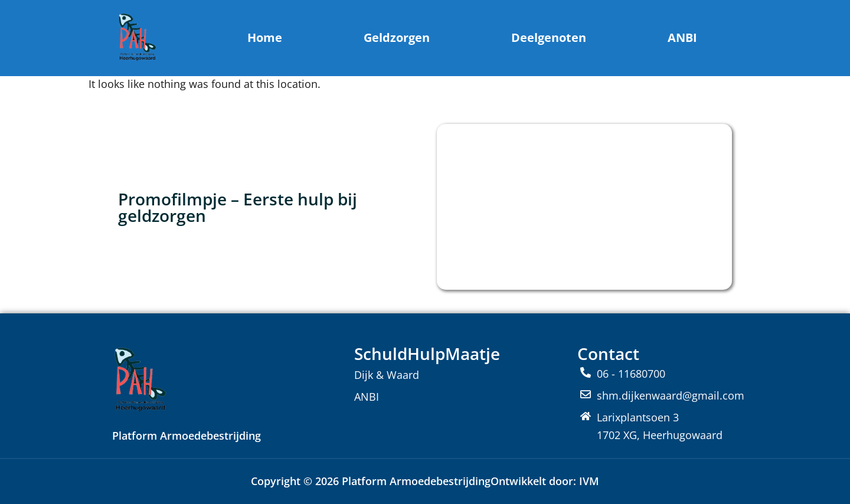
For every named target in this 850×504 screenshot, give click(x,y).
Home (265, 37)
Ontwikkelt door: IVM (545, 481)
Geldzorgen (397, 37)
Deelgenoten (549, 37)
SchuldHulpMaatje (427, 354)
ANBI (682, 37)
